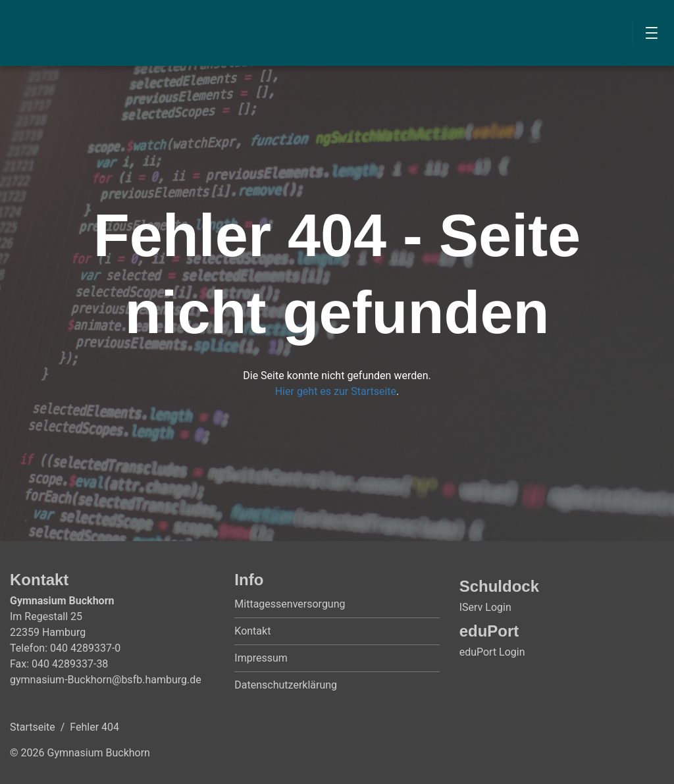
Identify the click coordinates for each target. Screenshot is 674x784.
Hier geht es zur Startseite (336, 391)
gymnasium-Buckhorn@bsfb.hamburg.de (106, 680)
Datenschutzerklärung (286, 685)
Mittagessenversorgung (290, 604)
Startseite (33, 727)
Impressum (261, 658)
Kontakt (252, 631)
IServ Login (485, 607)
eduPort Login (492, 652)
